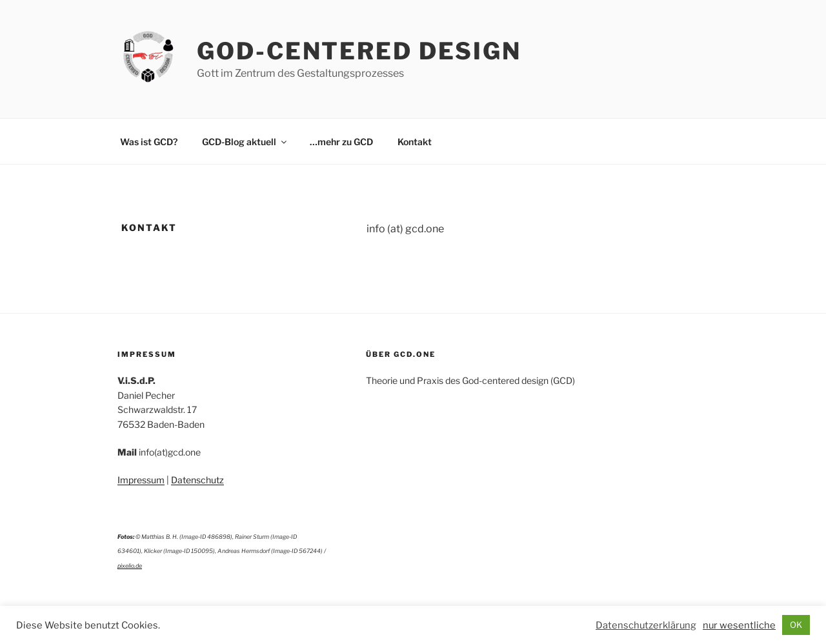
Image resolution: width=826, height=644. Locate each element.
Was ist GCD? (149, 142)
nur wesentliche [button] (739, 625)
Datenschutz (197, 480)
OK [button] (796, 625)
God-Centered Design (359, 51)
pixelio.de (130, 566)
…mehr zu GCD (341, 142)
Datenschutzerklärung (646, 625)
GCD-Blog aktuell (245, 142)
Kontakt (415, 142)
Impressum (141, 480)
